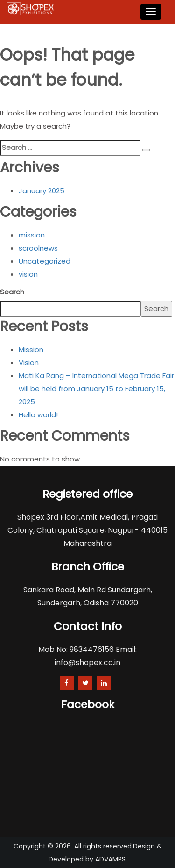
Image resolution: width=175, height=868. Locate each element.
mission (32, 235)
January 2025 (42, 191)
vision (28, 274)
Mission (31, 349)
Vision (29, 363)
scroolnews (38, 248)
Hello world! (38, 415)
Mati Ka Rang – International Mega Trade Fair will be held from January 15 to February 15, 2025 (96, 389)
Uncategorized (45, 261)
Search (12, 292)
